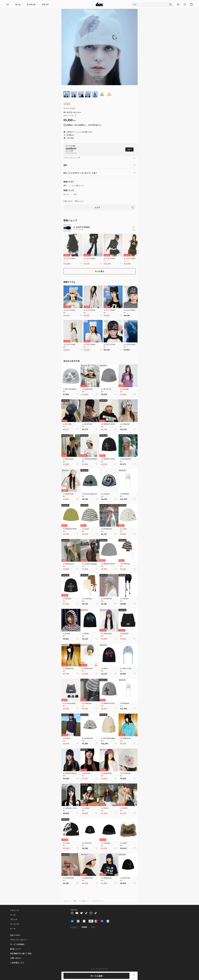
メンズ (13, 915)
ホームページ (67, 901)
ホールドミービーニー (99, 901)
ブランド (45, 4)
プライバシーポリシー (19, 940)
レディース (14, 910)
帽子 (65, 185)
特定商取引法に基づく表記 (21, 953)
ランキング (31, 4)
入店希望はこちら (17, 963)
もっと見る (99, 271)
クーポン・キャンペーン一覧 (72, 157)
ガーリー (67, 194)
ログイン (80, 132)
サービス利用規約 (17, 944)
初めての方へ (15, 935)
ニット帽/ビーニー (78, 185)
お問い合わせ (68, 201)
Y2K (75, 194)
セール (18, 4)
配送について (79, 201)
